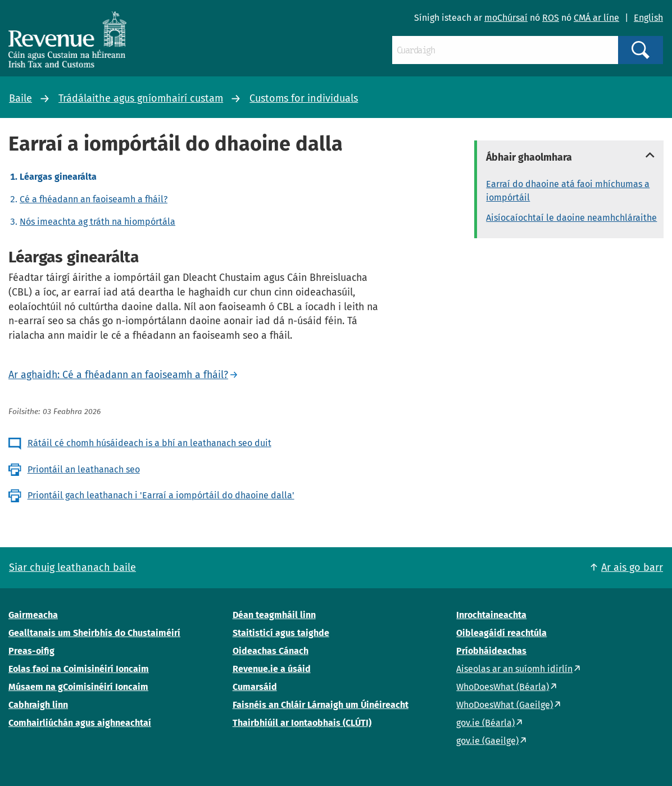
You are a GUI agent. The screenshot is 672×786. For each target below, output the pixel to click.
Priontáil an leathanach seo (84, 469)
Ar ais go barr (632, 567)
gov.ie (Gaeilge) (487, 741)
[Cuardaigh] (505, 50)
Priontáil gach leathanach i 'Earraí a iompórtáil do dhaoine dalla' (161, 495)
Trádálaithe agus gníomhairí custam (141, 98)
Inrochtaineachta (491, 615)
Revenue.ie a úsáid (272, 669)
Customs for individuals (304, 98)
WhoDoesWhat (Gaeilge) (505, 705)
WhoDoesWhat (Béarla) (503, 687)
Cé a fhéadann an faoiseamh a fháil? (94, 199)
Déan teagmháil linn (274, 615)
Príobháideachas (491, 651)
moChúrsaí (506, 18)
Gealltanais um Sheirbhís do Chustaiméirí (94, 633)
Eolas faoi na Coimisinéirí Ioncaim (79, 669)
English (648, 18)
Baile (21, 98)
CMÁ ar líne (596, 18)
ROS (551, 18)
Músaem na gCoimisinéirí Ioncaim (78, 687)
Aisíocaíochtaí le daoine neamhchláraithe (571, 218)
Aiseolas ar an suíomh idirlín (514, 669)
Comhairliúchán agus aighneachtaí (80, 723)
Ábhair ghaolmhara (529, 157)
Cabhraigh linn (38, 705)
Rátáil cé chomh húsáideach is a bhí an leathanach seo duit (149, 443)
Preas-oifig (31, 651)
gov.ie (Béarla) (485, 723)
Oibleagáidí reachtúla (501, 633)
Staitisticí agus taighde (281, 633)
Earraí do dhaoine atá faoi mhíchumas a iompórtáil (568, 191)
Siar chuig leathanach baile (72, 567)
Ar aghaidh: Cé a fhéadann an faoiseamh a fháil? (118, 375)
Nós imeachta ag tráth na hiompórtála (97, 222)
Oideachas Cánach (271, 651)
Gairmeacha (33, 615)
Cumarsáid (255, 687)
